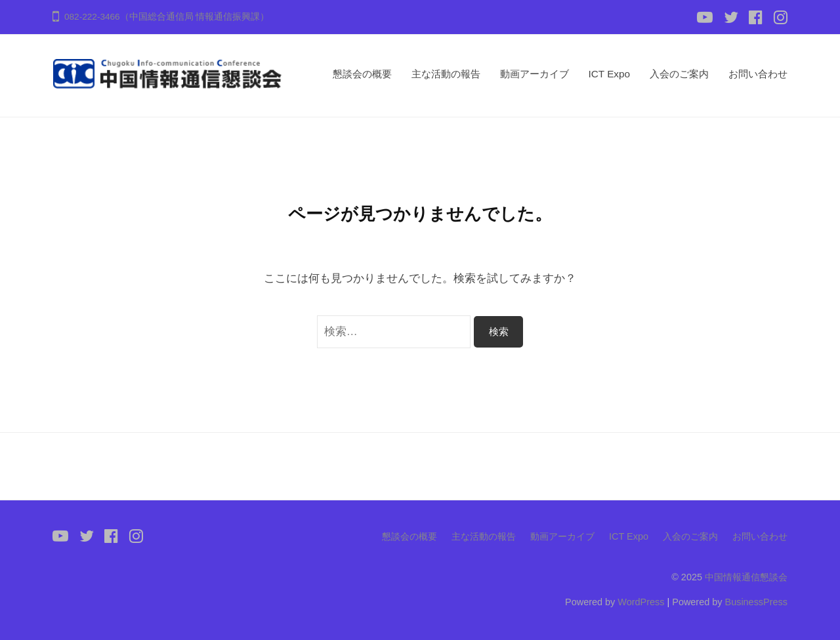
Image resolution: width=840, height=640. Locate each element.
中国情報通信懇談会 (746, 577)
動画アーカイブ (535, 74)
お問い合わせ (758, 74)
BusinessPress (757, 602)
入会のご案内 (679, 74)
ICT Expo (609, 74)
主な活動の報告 (446, 74)
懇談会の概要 (362, 74)
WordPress (641, 602)
